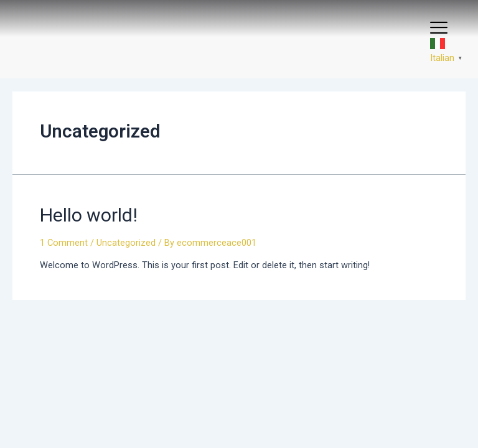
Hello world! (89, 215)
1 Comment (64, 243)
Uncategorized (126, 243)
